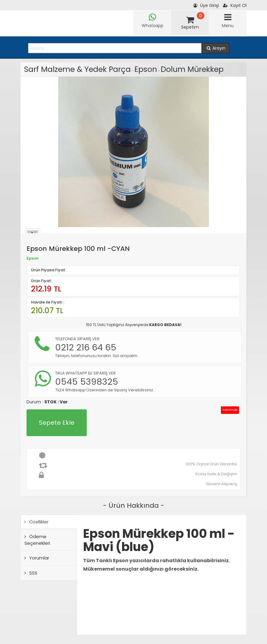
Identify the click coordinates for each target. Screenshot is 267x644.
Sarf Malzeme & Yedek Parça (77, 69)
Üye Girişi (206, 5)
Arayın (216, 48)
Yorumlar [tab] (37, 558)
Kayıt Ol (235, 5)
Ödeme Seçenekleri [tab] (37, 540)
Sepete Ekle (57, 423)
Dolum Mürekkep (192, 69)
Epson (146, 69)
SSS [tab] (31, 573)
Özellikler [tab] (36, 522)
